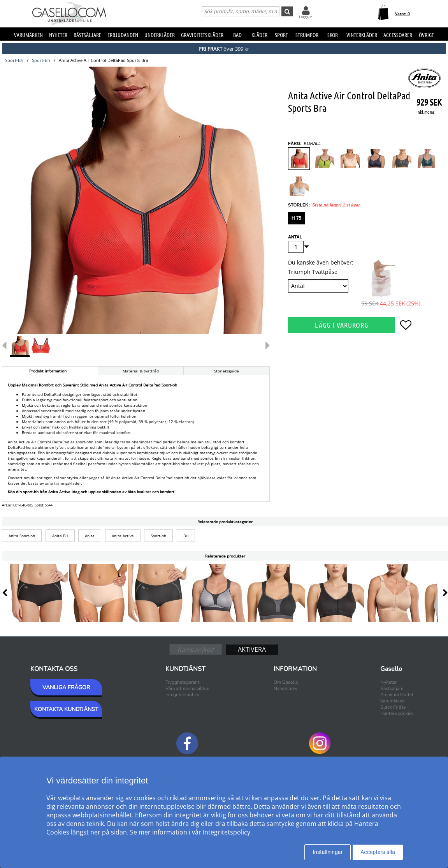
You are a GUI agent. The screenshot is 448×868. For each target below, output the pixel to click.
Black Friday (393, 707)
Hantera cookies (397, 713)
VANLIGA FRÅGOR (66, 687)
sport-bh (14, 60)
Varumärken (28, 35)
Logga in (306, 17)
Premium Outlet (397, 695)
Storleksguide (227, 371)
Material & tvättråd (141, 371)
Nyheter (58, 35)
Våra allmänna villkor (188, 688)
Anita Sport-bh (22, 536)
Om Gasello (286, 682)
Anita (90, 536)
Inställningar (328, 852)
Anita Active (123, 536)
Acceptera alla (378, 852)
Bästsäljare (87, 35)
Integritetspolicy (182, 695)
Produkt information (48, 371)
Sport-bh (158, 536)
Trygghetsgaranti (183, 682)
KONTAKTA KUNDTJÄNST (66, 709)
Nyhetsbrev (285, 688)
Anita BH (60, 536)
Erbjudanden (123, 35)
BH (186, 536)
